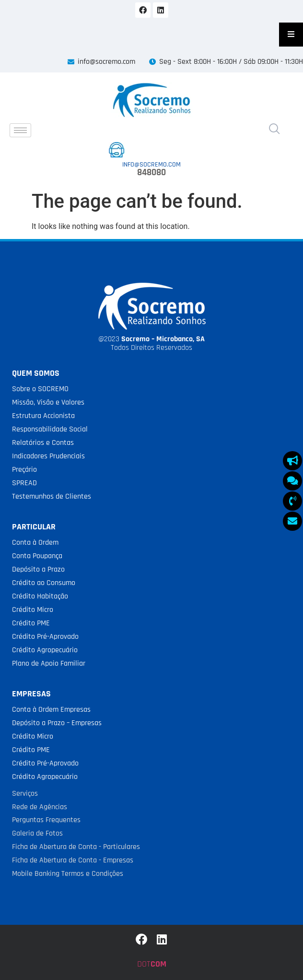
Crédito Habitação (40, 596)
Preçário (24, 470)
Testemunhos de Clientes (52, 496)
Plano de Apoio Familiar (49, 663)
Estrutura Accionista (43, 416)
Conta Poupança (37, 556)
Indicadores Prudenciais (48, 456)
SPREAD (24, 483)
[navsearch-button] (274, 130)
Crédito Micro (33, 610)
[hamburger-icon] (20, 130)
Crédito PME (31, 623)
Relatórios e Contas (43, 443)
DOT (152, 964)
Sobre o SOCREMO (40, 389)
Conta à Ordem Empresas (51, 710)
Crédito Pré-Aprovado (45, 637)
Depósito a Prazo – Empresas (57, 723)
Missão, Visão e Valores (48, 402)
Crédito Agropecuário (45, 650)
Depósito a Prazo (38, 569)
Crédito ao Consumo (44, 583)
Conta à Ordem (35, 543)
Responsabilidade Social (50, 429)
